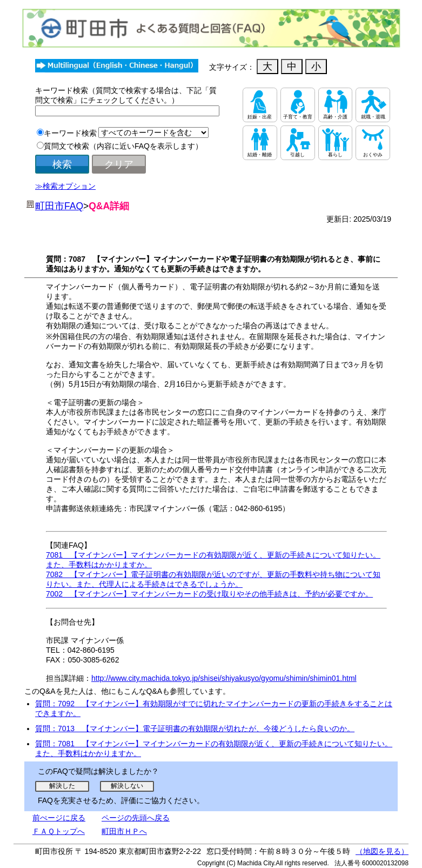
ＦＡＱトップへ (59, 831)
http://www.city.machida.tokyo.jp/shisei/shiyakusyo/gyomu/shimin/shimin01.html (224, 678)
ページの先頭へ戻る (136, 818)
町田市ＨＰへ (124, 831)
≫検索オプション (65, 186)
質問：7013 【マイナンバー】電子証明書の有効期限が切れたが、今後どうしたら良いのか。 (195, 728)
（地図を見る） (382, 851)
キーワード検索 (70, 133)
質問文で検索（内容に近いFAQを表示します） (123, 146)
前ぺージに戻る (59, 818)
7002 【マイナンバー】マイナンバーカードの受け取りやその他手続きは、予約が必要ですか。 (209, 594)
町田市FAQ (59, 206)
